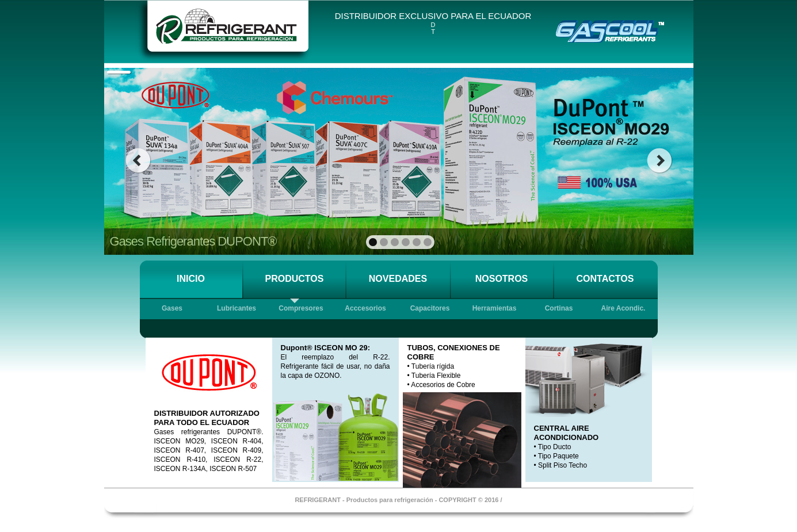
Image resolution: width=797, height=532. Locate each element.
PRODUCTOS (295, 279)
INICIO (191, 279)
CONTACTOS (605, 279)
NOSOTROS (502, 279)
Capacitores (430, 308)
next (660, 160)
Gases (172, 308)
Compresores (301, 308)
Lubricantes (237, 308)
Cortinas (559, 308)
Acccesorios (365, 308)
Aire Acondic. (624, 308)
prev (138, 160)
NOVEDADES (398, 279)
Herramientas (495, 308)
